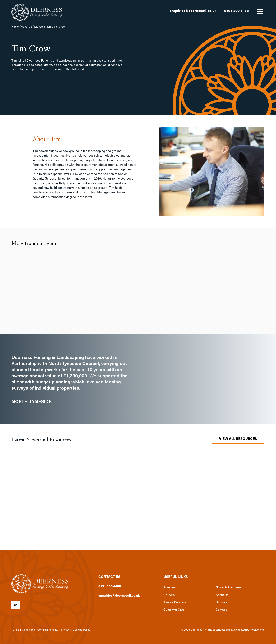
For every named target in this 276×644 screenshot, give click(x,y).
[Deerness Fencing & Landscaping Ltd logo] (37, 12)
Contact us (109, 577)
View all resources (238, 438)
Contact (221, 609)
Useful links (176, 577)
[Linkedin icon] (16, 605)
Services (170, 587)
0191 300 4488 (236, 10)
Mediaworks (257, 630)
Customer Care (174, 609)
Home (15, 27)
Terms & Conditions (23, 630)
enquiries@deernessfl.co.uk (193, 10)
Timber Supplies (175, 602)
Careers (169, 595)
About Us (27, 27)
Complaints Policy (48, 630)
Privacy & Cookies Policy (76, 630)
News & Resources (229, 587)
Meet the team (43, 27)
